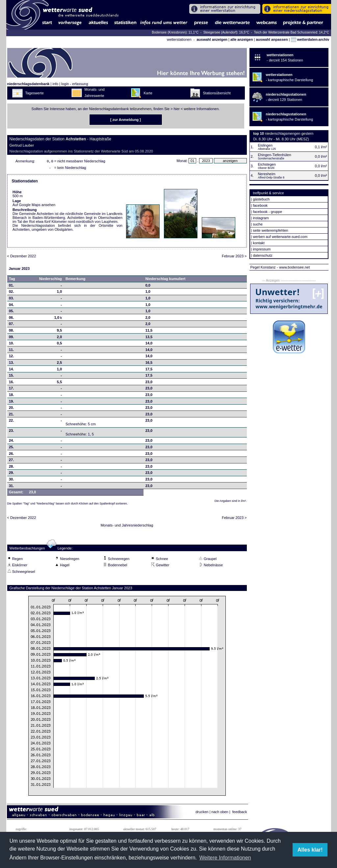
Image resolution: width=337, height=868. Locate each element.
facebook (260, 205)
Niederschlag (51, 280)
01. (11, 287)
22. (11, 422)
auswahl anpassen (272, 39)
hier (177, 109)
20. (11, 409)
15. (11, 377)
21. (11, 415)
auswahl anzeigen (212, 39)
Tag (12, 280)
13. (11, 364)
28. (11, 468)
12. (11, 357)
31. (11, 487)
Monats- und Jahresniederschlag (127, 527)
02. (11, 293)
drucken (202, 813)
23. (11, 432)
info (55, 84)
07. (11, 325)
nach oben (220, 813)
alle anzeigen (242, 39)
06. (11, 319)
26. (11, 455)
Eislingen (265, 145)
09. (11, 338)
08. (11, 332)
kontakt (259, 243)
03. (11, 299)
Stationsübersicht (217, 93)
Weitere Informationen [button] (225, 858)
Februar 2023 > (234, 257)
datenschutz (262, 255)
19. (11, 403)
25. (11, 448)
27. (11, 461)
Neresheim (266, 174)
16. (11, 383)
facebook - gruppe (267, 212)
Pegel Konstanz (263, 267)
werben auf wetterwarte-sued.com (280, 237)
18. (11, 396)
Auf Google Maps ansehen (34, 206)
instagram (261, 218)
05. (11, 312)
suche (258, 224)
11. (11, 351)
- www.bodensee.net (294, 267)
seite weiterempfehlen (270, 230)
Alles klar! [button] (310, 850)
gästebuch (261, 199)
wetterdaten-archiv (310, 39)
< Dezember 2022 (22, 257)
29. (11, 474)
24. (11, 442)
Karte (148, 93)
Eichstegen (267, 164)
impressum (262, 249)
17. (11, 389)
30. (11, 481)
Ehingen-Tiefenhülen (274, 155)
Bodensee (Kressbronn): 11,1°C (176, 32)
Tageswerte (35, 93)
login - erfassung (75, 84)
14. (11, 370)
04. (11, 306)
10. (11, 344)
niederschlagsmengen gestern (289, 133)
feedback (240, 813)
